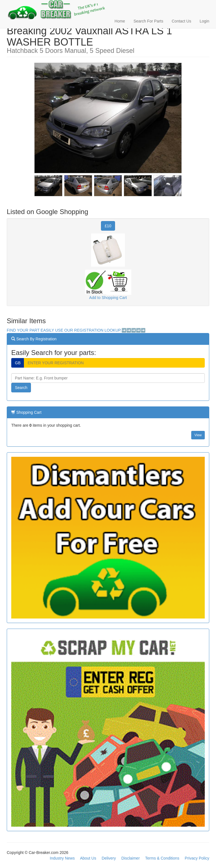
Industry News (62, 858)
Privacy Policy (197, 858)
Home (120, 21)
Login (204, 21)
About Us (88, 858)
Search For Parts (148, 21)
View (198, 435)
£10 (108, 226)
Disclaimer (130, 858)
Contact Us (181, 21)
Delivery (109, 858)
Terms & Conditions (162, 858)
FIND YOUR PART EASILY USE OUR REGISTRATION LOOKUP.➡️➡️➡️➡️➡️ (76, 330)
